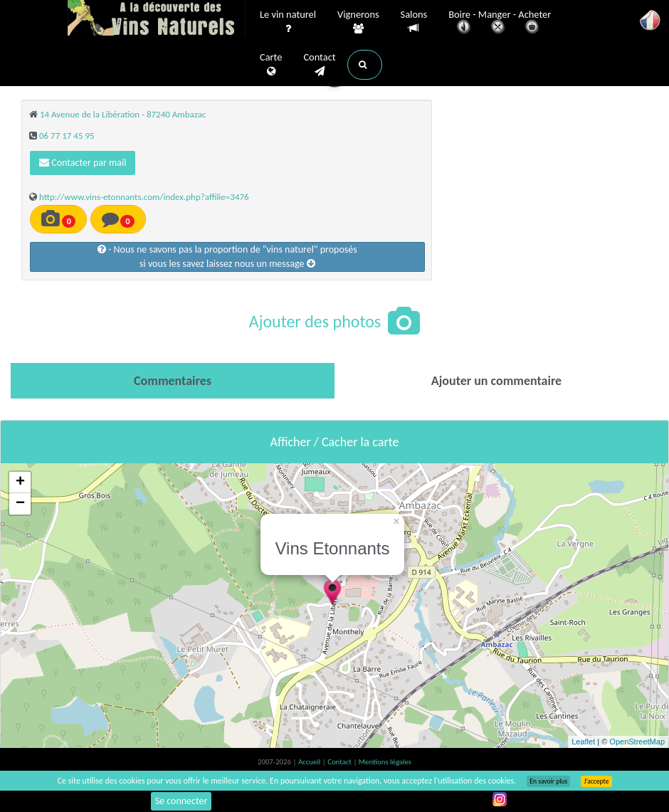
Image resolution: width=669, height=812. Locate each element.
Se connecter (181, 801)
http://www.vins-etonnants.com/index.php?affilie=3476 (144, 197)
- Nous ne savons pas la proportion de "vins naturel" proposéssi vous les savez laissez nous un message (227, 257)
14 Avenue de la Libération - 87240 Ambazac (123, 114)
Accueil (310, 762)
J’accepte (596, 781)
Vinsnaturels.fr (157, 19)
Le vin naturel (288, 22)
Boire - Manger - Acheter (500, 23)
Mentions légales (385, 762)
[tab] (173, 381)
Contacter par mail (83, 163)
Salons (414, 22)
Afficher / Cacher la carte (335, 442)
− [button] (20, 504)
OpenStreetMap (637, 742)
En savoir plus (548, 781)
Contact (319, 65)
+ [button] (20, 483)
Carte (271, 65)
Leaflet (583, 742)
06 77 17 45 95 (67, 136)
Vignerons (358, 22)
